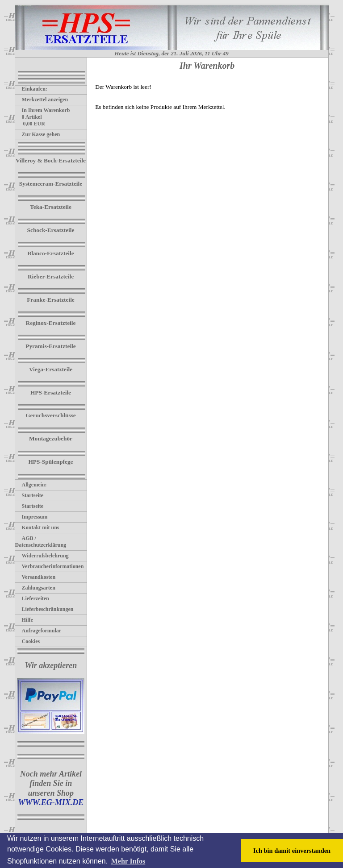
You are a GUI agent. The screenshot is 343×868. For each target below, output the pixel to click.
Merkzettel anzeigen (42, 100)
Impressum (31, 517)
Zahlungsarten (35, 588)
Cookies (28, 641)
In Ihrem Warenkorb (43, 110)
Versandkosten (36, 577)
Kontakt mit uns (37, 527)
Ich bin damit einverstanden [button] (292, 851)
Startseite (29, 495)
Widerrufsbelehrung (42, 556)
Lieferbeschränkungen (44, 609)
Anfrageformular (38, 631)
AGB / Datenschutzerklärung (41, 542)
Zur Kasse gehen (38, 134)
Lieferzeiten (32, 598)
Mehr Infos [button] (128, 861)
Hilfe (24, 620)
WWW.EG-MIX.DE (51, 802)
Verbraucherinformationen (50, 566)
